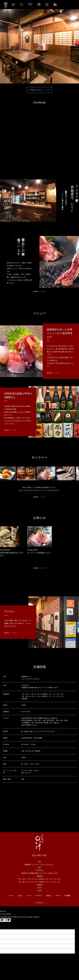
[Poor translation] (8, 920)
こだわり (13, 5)
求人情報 (55, 5)
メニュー (21, 5)
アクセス (47, 5)
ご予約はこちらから (40, 90)
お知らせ (39, 5)
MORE (39, 291)
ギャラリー (30, 5)
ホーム (11, 896)
